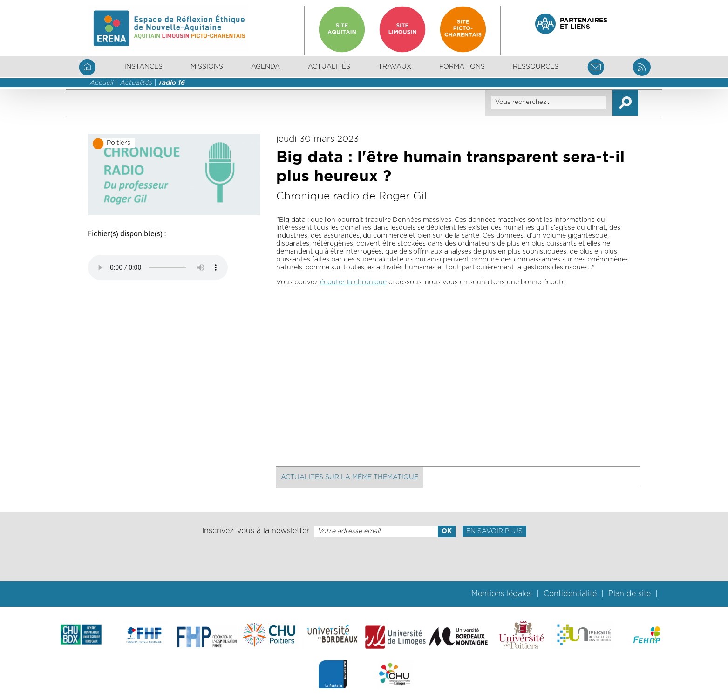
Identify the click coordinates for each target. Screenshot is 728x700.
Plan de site (629, 594)
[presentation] (364, 559)
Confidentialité (570, 594)
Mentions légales (502, 594)
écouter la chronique (353, 282)
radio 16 (172, 83)
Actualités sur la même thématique (350, 477)
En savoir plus (494, 531)
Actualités (329, 67)
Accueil (101, 83)
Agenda (265, 67)
